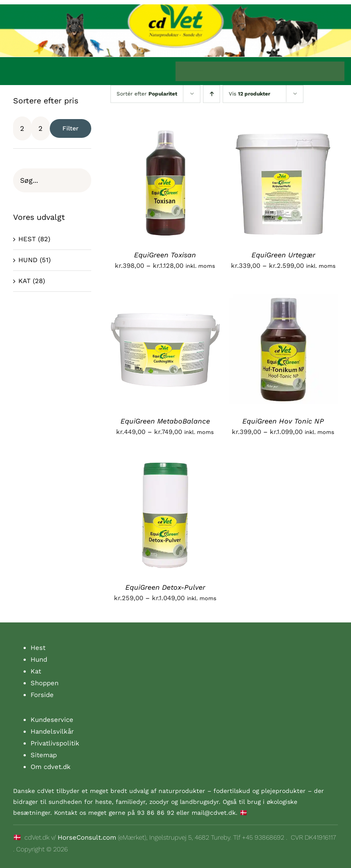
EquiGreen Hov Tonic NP (283, 421)
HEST (27, 239)
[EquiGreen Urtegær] (283, 134)
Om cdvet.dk (51, 767)
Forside (42, 695)
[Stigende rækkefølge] (212, 94)
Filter (71, 128)
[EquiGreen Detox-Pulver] (165, 466)
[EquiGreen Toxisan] (165, 134)
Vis (249, 94)
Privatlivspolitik (55, 743)
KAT (24, 281)
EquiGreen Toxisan (165, 255)
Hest (38, 648)
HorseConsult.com (87, 837)
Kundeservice (52, 720)
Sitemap (44, 755)
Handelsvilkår (52, 731)
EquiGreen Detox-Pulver (165, 587)
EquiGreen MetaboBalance (165, 421)
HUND (28, 260)
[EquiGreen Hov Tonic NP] (283, 300)
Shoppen (45, 683)
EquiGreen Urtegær (283, 255)
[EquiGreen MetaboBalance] (165, 300)
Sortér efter (147, 94)
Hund (39, 660)
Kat (36, 671)
